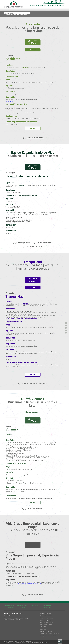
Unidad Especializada (46, 614)
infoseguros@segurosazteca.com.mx (12, 620)
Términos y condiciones (47, 618)
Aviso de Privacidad (45, 620)
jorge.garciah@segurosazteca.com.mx (29, 584)
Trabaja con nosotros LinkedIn (48, 636)
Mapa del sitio (44, 629)
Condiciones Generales (46, 625)
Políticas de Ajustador (46, 616)
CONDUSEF (43, 627)
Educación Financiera (46, 631)
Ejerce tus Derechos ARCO (47, 623)
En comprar (9, 101)
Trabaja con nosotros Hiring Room (49, 634)
